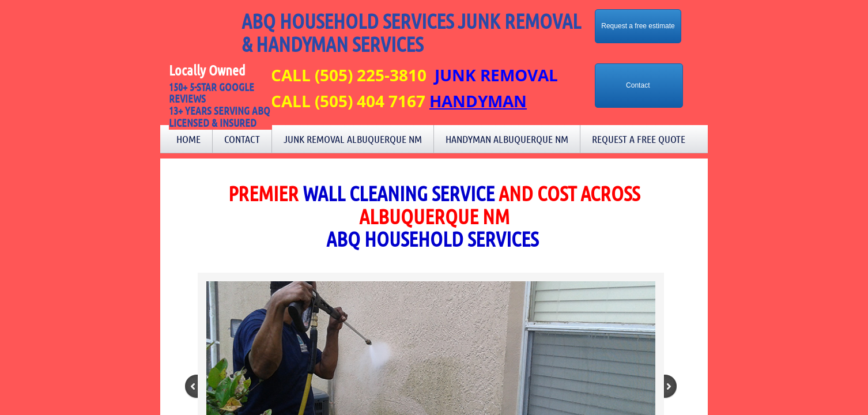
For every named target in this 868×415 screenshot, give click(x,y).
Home (188, 139)
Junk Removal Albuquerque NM (353, 139)
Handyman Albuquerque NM (507, 139)
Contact (242, 139)
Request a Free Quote (639, 139)
